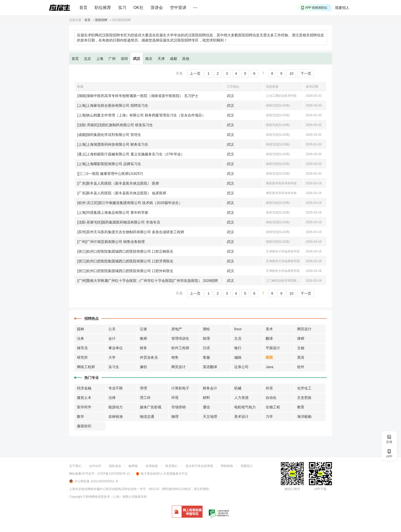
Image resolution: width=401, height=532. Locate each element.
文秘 (301, 348)
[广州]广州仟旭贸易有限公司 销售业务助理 (111, 242)
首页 (83, 8)
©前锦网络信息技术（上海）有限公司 (109, 497)
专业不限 (116, 388)
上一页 (195, 73)
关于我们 (75, 466)
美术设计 (241, 417)
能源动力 (116, 407)
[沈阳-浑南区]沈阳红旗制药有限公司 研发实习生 (115, 125)
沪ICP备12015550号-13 (114, 474)
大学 (112, 357)
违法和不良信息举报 (199, 466)
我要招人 (342, 8)
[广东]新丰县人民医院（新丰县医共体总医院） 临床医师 (122, 193)
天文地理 (210, 417)
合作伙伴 (95, 466)
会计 (112, 338)
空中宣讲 (178, 8)
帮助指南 (227, 466)
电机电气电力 (245, 407)
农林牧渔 (116, 417)
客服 (206, 357)
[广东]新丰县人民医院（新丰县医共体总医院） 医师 (118, 183)
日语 (206, 348)
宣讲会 (157, 8)
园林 (81, 329)
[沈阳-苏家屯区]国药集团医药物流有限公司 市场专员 (119, 222)
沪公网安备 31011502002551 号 (96, 481)
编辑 (238, 357)
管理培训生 (180, 338)
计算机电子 (180, 388)
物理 (175, 417)
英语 (301, 357)
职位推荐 (103, 8)
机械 (238, 388)
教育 (301, 407)
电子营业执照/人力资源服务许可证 (162, 474)
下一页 (306, 73)
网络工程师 (86, 367)
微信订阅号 (292, 489)
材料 (206, 398)
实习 (122, 8)
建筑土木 (84, 398)
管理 (143, 388)
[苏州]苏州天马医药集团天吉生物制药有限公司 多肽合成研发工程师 (131, 232)
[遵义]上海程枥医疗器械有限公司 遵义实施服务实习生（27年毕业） (131, 154)
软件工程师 (180, 348)
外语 (269, 388)
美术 (269, 329)
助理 (206, 338)
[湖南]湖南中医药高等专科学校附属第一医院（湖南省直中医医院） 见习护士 (138, 96)
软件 (301, 367)
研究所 (82, 357)
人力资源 (241, 398)
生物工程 (273, 407)
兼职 (143, 367)
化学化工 (304, 388)
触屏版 (133, 466)
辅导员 (82, 348)
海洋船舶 (304, 417)
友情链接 (152, 466)
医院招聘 (101, 20)
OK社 (138, 8)
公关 (112, 329)
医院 (269, 357)
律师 (301, 338)
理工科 (145, 398)
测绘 (206, 329)
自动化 (271, 398)
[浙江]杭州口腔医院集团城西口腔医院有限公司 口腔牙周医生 (125, 261)
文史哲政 (304, 398)
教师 (143, 338)
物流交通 (147, 417)
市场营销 (179, 407)
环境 (175, 398)
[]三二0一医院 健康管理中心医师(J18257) (110, 174)
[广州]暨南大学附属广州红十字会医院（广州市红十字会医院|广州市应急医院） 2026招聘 (148, 281)
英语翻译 (210, 367)
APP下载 (320, 489)
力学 (269, 417)
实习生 (114, 367)
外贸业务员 (149, 357)
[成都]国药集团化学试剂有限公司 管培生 (109, 135)
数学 (81, 417)
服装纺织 (84, 426)
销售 (175, 357)
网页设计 (304, 329)
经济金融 (84, 388)
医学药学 (84, 407)
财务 (143, 348)
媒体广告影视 (151, 407)
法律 (112, 398)
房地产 (177, 329)
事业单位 (116, 348)
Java (270, 367)
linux (238, 329)
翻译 (269, 338)
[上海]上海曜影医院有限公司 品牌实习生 (109, 164)
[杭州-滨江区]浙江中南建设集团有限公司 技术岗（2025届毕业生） (130, 203)
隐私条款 (115, 466)
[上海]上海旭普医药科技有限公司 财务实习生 (113, 144)
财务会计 (210, 388)
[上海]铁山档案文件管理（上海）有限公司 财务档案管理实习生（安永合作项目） (141, 115)
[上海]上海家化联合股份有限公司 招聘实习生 (113, 105)
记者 (143, 329)
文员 (238, 338)
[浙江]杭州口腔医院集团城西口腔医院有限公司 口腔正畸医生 (125, 251)
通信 (206, 407)
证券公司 (241, 367)
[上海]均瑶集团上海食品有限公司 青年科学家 (113, 212)
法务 (81, 338)
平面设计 (273, 348)
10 (292, 73)
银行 (238, 348)
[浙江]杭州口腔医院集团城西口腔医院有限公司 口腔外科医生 (125, 271)
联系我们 (172, 466)
